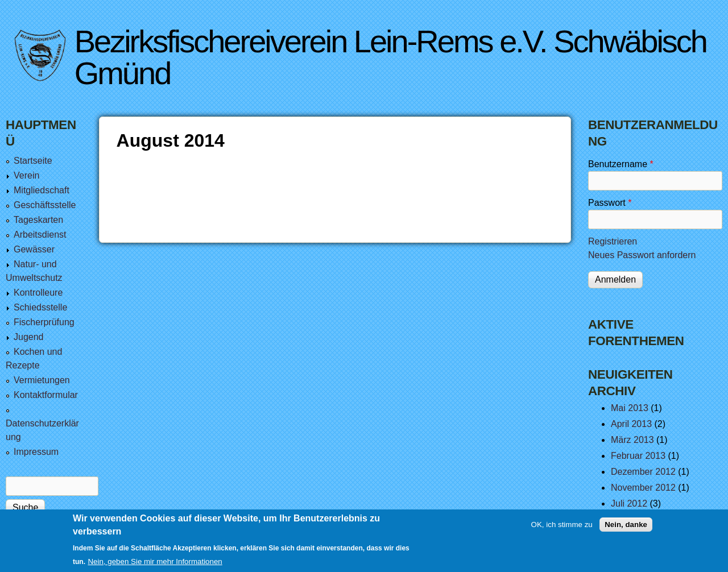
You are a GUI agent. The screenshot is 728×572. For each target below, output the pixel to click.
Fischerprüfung (44, 322)
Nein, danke (626, 525)
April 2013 (631, 424)
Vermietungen (42, 380)
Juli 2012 (629, 503)
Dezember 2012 (643, 472)
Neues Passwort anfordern (642, 255)
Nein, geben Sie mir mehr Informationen (155, 561)
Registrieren (613, 241)
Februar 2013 (638, 456)
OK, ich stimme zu (562, 525)
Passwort (610, 203)
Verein (26, 175)
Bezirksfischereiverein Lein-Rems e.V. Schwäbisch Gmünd (390, 57)
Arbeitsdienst (40, 235)
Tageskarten (38, 220)
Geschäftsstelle (45, 205)
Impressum (36, 452)
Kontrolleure (38, 293)
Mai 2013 (630, 408)
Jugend (29, 337)
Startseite (33, 161)
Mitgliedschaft (42, 190)
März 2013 (632, 440)
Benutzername (621, 164)
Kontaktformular (46, 395)
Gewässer (34, 249)
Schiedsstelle (40, 307)
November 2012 (643, 488)
